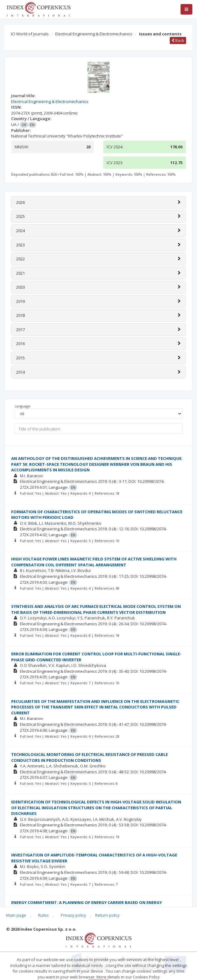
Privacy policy (74, 915)
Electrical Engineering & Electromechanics (94, 34)
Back (178, 40)
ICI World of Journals (30, 34)
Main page (16, 915)
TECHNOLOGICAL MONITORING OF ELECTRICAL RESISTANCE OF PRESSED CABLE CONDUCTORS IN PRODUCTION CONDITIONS (90, 757)
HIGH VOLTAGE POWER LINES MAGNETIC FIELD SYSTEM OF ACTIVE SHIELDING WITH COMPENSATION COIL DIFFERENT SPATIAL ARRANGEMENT (94, 562)
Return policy (107, 915)
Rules (43, 915)
